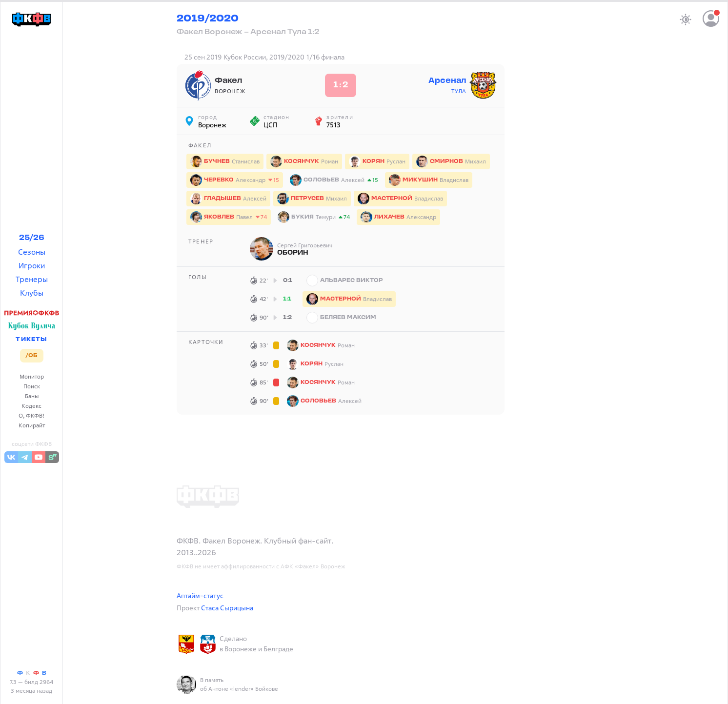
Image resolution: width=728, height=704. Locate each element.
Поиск (32, 386)
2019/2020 (208, 19)
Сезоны (32, 252)
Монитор (32, 376)
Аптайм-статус (200, 595)
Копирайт (32, 425)
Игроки (32, 265)
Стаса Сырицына (227, 608)
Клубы (32, 293)
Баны (32, 396)
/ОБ (31, 356)
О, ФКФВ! (32, 415)
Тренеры (32, 279)
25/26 (32, 238)
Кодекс (31, 406)
